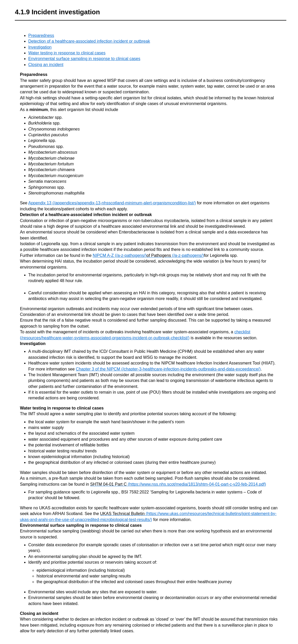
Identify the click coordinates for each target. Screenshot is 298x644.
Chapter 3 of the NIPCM (98, 369)
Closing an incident (46, 65)
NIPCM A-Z (104, 255)
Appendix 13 (40, 203)
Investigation (40, 47)
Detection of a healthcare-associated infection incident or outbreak (89, 41)
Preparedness (41, 35)
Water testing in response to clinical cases (67, 53)
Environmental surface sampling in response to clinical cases (84, 59)
